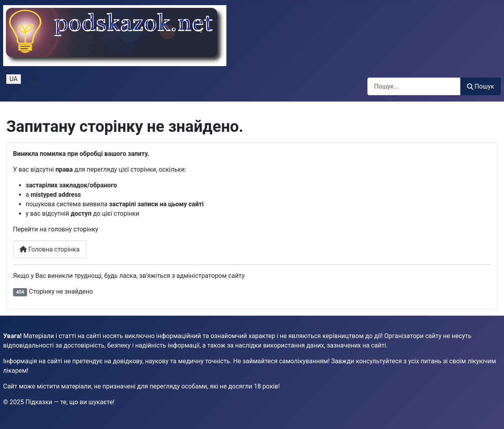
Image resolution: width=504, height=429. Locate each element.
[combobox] (414, 86)
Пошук (481, 86)
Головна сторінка (50, 249)
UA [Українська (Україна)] (14, 79)
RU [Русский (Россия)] (36, 79)
